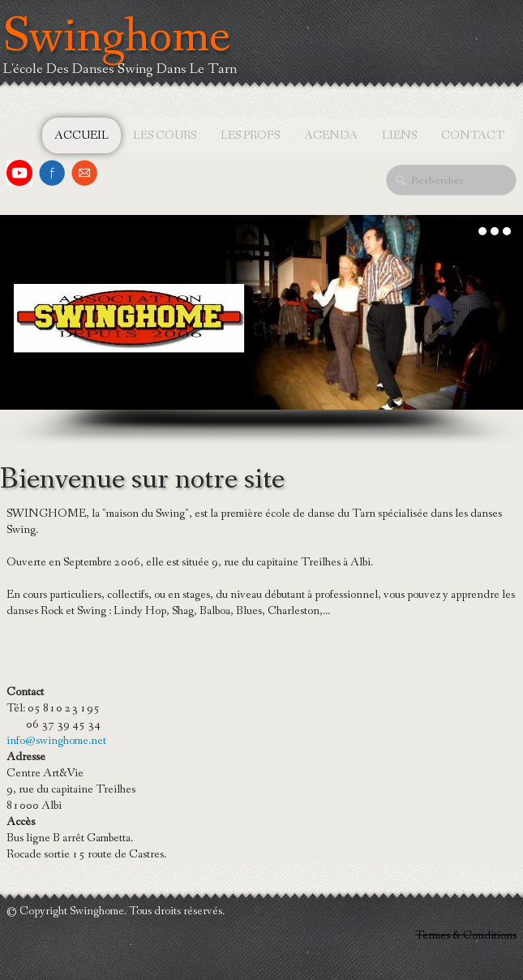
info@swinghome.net (56, 741)
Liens (399, 135)
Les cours (165, 135)
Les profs (250, 135)
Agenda (331, 135)
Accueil (81, 135)
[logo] (124, 60)
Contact (473, 135)
